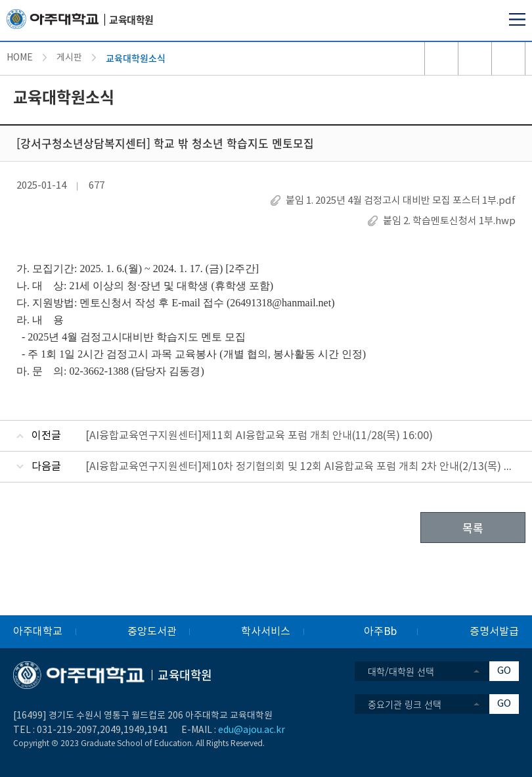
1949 (134, 730)
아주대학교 (38, 632)
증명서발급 (494, 632)
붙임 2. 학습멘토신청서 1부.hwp (449, 221)
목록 (473, 528)
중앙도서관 (152, 632)
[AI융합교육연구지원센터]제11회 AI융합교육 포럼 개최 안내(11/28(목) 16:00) (259, 436)
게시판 (69, 58)
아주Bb (380, 632)
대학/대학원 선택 (401, 671)
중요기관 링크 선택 (405, 704)
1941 (158, 730)
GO (504, 671)
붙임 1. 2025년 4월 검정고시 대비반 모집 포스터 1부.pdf (401, 201)
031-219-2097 (67, 730)
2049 (110, 730)
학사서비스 (266, 632)
